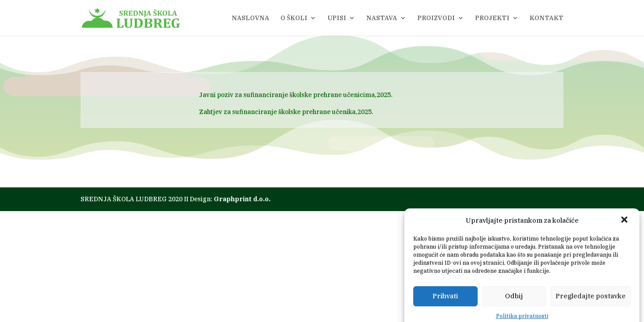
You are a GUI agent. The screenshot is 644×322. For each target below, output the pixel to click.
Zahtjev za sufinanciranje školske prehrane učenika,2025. (286, 112)
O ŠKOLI (294, 18)
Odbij (514, 307)
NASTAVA (382, 18)
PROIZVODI (436, 18)
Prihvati (445, 307)
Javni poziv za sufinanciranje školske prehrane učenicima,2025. (296, 95)
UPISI (337, 18)
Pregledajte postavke (591, 307)
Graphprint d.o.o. (242, 199)
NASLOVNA (250, 18)
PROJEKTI (492, 18)
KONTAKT (547, 18)
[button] (625, 231)
